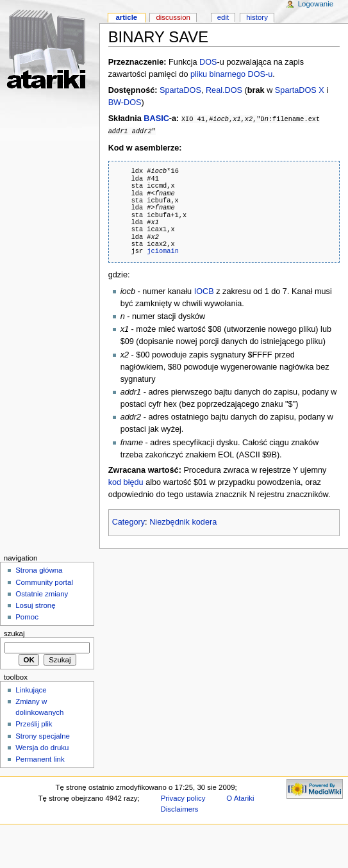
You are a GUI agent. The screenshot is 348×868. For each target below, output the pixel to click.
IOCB (204, 291)
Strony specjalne (43, 735)
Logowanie (316, 4)
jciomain (162, 250)
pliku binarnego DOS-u (231, 74)
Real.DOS (224, 90)
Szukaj (14, 633)
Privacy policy (183, 798)
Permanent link (40, 758)
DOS (208, 62)
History (257, 17)
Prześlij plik (34, 723)
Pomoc (27, 616)
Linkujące (31, 689)
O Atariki (240, 798)
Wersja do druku (42, 747)
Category (128, 521)
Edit (223, 17)
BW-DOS (125, 102)
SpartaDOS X (300, 90)
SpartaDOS (180, 90)
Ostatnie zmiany (42, 593)
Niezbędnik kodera (183, 521)
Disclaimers (180, 808)
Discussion (173, 17)
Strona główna (39, 569)
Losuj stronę (35, 605)
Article (126, 17)
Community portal (44, 582)
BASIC (156, 119)
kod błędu (126, 482)
